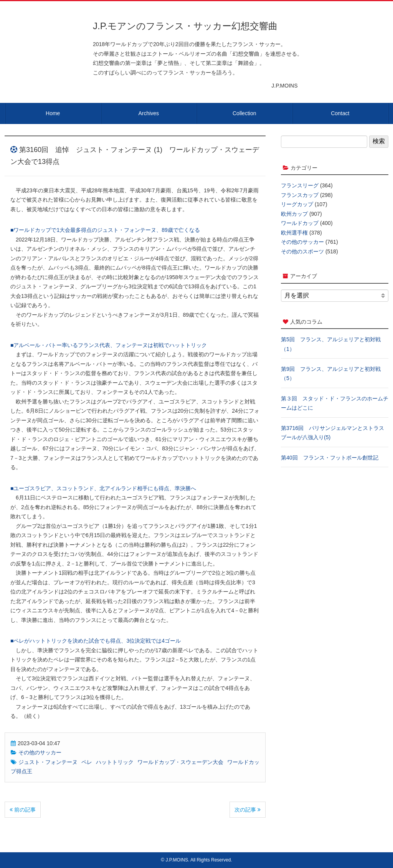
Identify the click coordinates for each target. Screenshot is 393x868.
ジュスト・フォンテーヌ (48, 762)
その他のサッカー (40, 752)
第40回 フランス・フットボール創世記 (330, 458)
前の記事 (23, 810)
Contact (340, 113)
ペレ (87, 762)
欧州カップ (294, 214)
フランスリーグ (300, 185)
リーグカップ (297, 204)
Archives (149, 113)
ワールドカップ (300, 223)
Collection (244, 113)
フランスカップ (300, 195)
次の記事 (248, 810)
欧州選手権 (294, 233)
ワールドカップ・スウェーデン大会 (180, 762)
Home (53, 113)
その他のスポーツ (302, 251)
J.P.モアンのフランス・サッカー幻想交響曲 (185, 26)
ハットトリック (115, 762)
